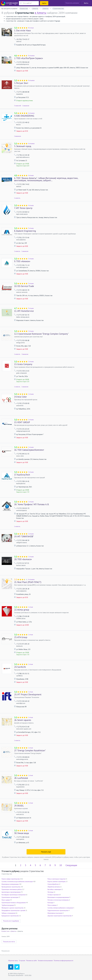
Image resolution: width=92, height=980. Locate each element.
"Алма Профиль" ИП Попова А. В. (32, 504)
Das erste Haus (22, 31)
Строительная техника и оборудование (14, 903)
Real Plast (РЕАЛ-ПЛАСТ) (28, 582)
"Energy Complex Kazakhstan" (30, 751)
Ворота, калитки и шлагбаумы (57, 882)
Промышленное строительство (11, 887)
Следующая (71, 865)
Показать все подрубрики (11, 921)
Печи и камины (52, 905)
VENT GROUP (22, 422)
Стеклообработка (53, 884)
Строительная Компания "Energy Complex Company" (41, 334)
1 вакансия (26, 106)
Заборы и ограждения (9, 913)
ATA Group (21, 637)
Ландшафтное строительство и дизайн (13, 911)
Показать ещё (46, 852)
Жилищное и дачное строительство (13, 908)
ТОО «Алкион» (22, 261)
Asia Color (20, 397)
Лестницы (51, 892)
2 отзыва (31, 331)
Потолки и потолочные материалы (58, 900)
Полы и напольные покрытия (56, 879)
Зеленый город (23, 146)
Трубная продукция (8, 905)
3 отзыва (31, 228)
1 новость (17, 198)
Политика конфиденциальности (63, 961)
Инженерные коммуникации (10, 884)
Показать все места (9, 942)
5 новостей (18, 106)
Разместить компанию (72, 3)
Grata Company (23, 364)
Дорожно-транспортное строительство (60, 916)
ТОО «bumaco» (23, 559)
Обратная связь (13, 961)
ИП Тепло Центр (23, 208)
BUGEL (19, 806)
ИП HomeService (24, 311)
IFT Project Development (28, 695)
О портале (22, 961)
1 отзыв (31, 607)
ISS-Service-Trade (24, 286)
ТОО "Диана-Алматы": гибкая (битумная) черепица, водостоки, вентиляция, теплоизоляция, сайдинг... (46, 179)
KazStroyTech (22, 475)
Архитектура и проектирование (11, 892)
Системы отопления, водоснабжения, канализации (17, 882)
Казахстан (5, 931)
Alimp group (22, 610)
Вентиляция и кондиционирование (58, 897)
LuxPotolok (21, 778)
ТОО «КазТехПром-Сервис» (29, 58)
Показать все (6, 951)
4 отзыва (31, 175)
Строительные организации (10, 897)
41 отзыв (31, 28)
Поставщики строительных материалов (14, 895)
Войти (86, 3)
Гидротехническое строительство (58, 911)
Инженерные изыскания (55, 913)
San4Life (20, 667)
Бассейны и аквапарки (54, 889)
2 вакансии (18, 136)
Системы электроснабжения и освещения (60, 908)
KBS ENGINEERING (24, 116)
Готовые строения (53, 895)
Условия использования (45, 961)
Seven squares (23, 720)
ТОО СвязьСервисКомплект (29, 450)
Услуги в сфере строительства (11, 879)
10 (61, 865)
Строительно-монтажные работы (12, 889)
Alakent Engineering (25, 231)
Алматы (13, 931)
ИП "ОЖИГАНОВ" (24, 537)
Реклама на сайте (32, 961)
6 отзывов (31, 80)
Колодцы (50, 903)
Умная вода (22, 833)
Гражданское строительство (10, 916)
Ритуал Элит (21, 83)
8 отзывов (31, 56)
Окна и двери (6, 900)
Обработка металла (54, 887)
